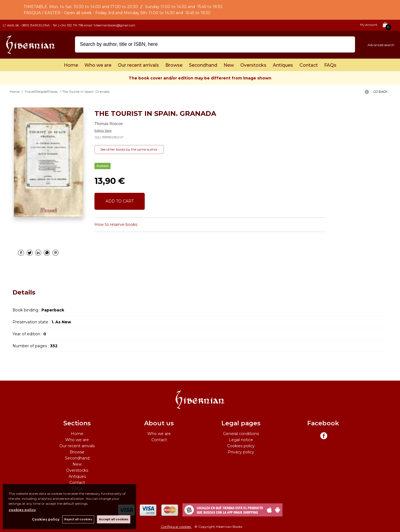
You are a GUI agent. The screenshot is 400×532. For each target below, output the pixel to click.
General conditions (241, 434)
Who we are (98, 65)
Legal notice (241, 440)
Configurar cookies (176, 527)
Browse (174, 65)
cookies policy (22, 510)
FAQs (330, 65)
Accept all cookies (114, 519)
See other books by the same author (129, 149)
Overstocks (253, 65)
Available (102, 166)
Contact (309, 65)
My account (369, 25)
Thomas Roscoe (109, 124)
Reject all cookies (78, 519)
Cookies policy (241, 446)
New (229, 65)
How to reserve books (116, 224)
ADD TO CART (120, 201)
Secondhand (203, 65)
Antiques (283, 65)
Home (71, 65)
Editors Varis (103, 131)
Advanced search (381, 45)
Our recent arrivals (138, 65)
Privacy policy (241, 452)
